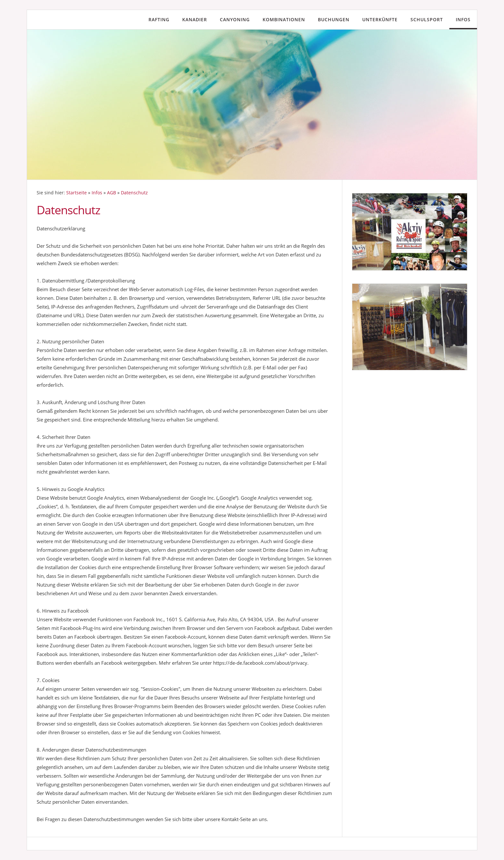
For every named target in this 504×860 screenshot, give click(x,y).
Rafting (159, 19)
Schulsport (427, 19)
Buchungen (334, 19)
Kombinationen (284, 19)
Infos (463, 19)
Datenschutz (134, 193)
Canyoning (235, 19)
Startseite (76, 193)
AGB (112, 193)
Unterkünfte (380, 19)
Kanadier (195, 19)
